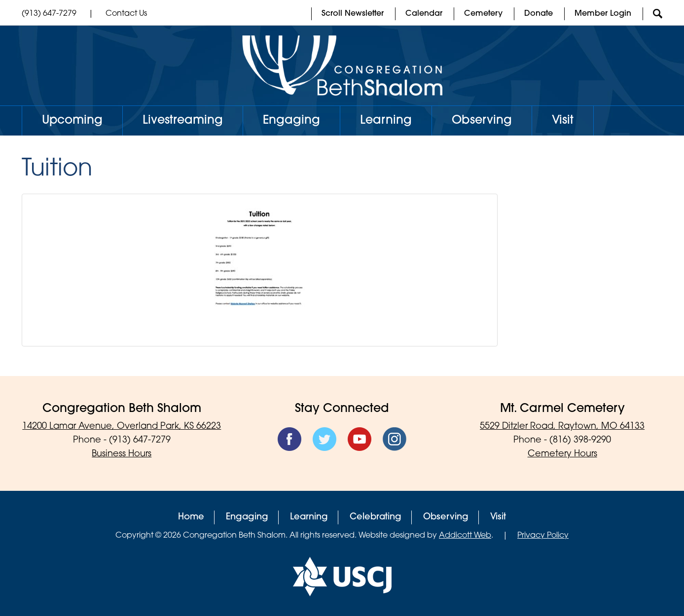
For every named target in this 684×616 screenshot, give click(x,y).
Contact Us (126, 14)
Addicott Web (465, 536)
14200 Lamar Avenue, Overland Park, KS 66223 (122, 427)
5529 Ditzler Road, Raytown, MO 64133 (562, 427)
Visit (563, 121)
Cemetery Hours (562, 454)
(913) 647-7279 (49, 14)
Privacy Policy (543, 536)
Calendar (424, 14)
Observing (482, 121)
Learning (386, 121)
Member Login (603, 14)
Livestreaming (183, 121)
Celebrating (376, 517)
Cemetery (483, 14)
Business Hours (122, 454)
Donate (539, 14)
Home (191, 517)
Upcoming (72, 121)
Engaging (291, 121)
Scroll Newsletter (353, 14)
